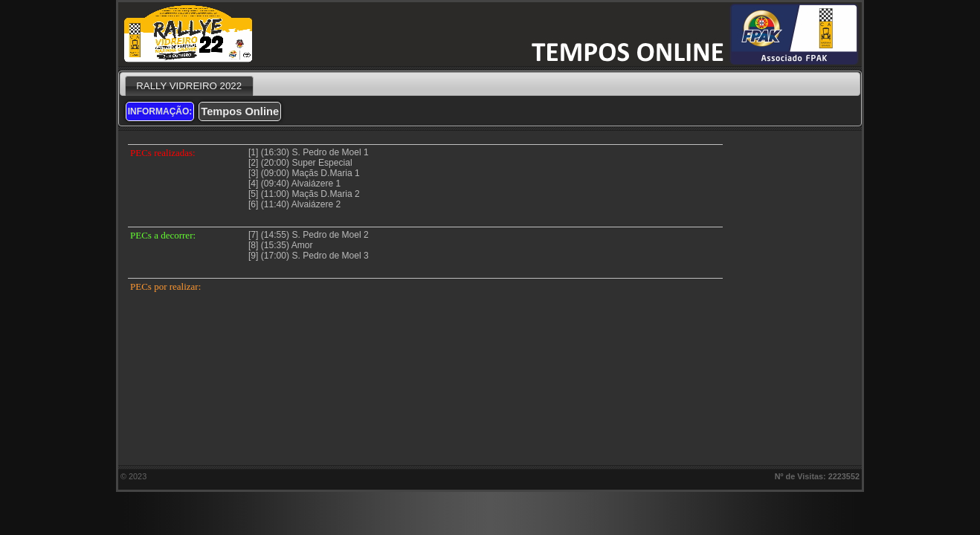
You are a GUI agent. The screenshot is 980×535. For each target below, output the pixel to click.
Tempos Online (240, 111)
